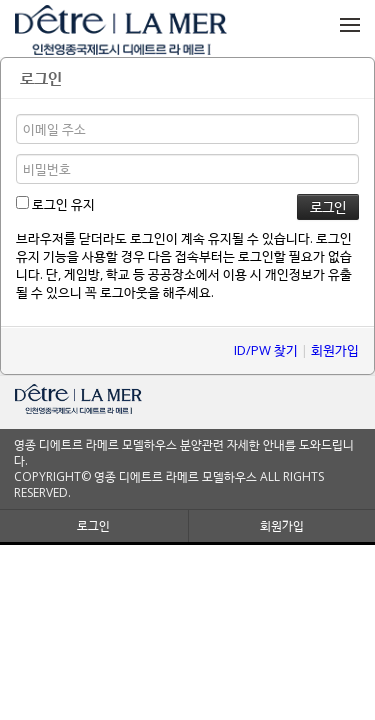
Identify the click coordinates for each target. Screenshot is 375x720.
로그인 (93, 525)
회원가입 (335, 350)
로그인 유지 (55, 204)
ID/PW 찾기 (266, 350)
